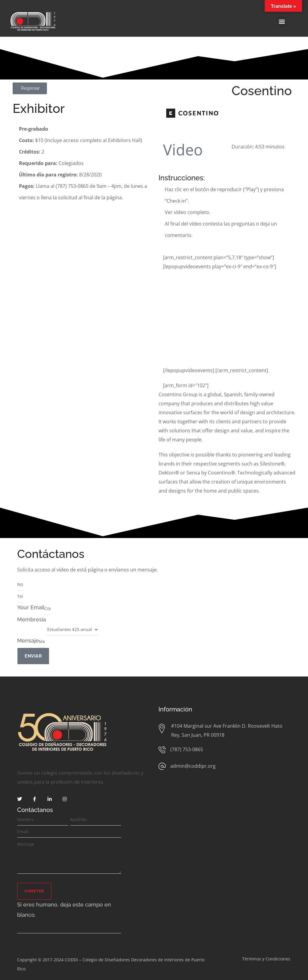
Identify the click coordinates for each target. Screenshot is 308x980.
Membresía (32, 619)
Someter (34, 891)
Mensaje (28, 641)
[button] (282, 22)
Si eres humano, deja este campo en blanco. (64, 910)
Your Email (31, 607)
